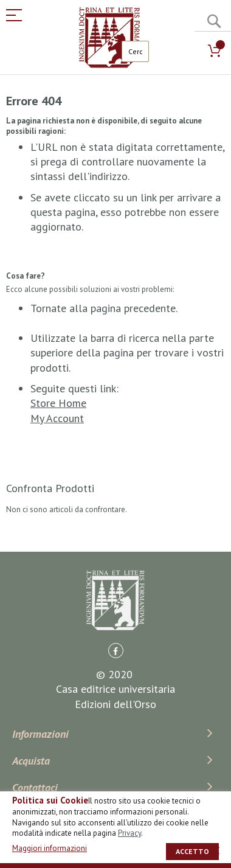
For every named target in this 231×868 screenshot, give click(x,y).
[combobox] (135, 51)
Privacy (129, 833)
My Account (57, 418)
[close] (216, 850)
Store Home (58, 403)
